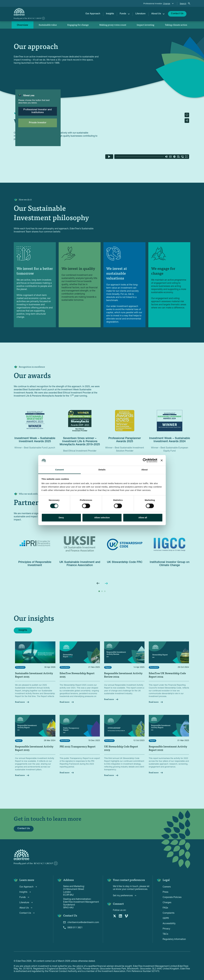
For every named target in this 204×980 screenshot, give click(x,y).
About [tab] (144, 470)
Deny (61, 518)
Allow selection (102, 518)
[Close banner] (162, 460)
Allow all (143, 518)
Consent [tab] (60, 470)
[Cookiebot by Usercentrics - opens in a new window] (145, 460)
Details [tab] (102, 470)
